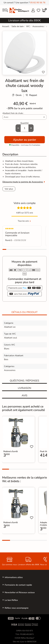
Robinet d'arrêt (11, 451)
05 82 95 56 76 (38, 3)
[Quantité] (25, 128)
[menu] (5, 10)
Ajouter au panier (25, 140)
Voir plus (9, 189)
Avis (24, 396)
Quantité (24, 123)
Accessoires (10, 370)
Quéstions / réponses (24, 381)
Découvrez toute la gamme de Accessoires (23, 182)
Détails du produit (25, 312)
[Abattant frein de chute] (24, 117)
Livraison (24, 388)
